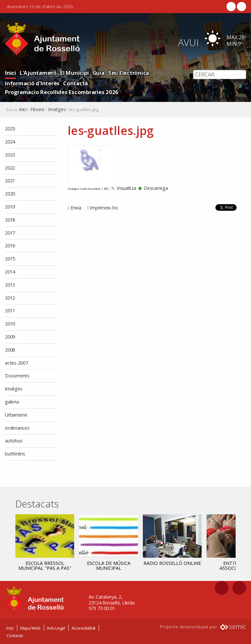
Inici (10, 73)
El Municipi (74, 73)
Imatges (57, 109)
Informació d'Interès (32, 83)
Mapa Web (30, 628)
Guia (99, 73)
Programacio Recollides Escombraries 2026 (62, 92)
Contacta (75, 83)
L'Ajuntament (38, 73)
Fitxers (37, 109)
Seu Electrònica (129, 73)
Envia (76, 208)
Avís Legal (56, 628)
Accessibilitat (84, 628)
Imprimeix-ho (104, 208)
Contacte (15, 635)
